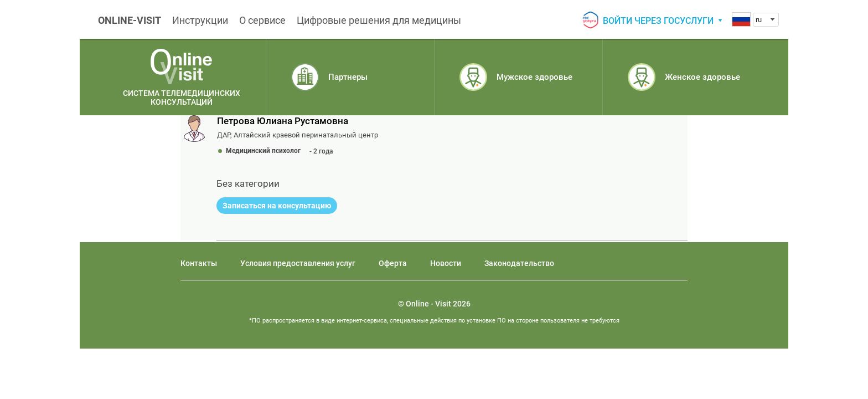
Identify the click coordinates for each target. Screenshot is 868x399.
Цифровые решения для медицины (379, 20)
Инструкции (200, 20)
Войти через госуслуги (658, 21)
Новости (446, 263)
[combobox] (766, 20)
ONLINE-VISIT (130, 20)
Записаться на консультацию (277, 206)
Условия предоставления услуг (298, 263)
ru (759, 20)
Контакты (199, 263)
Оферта (393, 263)
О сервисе (262, 20)
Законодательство (519, 263)
